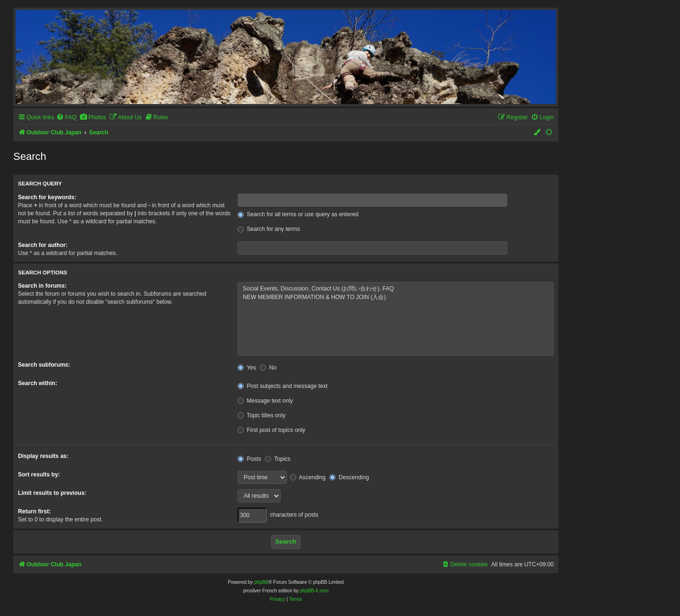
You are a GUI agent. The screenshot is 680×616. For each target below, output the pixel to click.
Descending (349, 477)
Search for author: (43, 245)
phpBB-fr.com (314, 591)
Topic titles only (261, 415)
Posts (249, 459)
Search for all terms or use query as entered (298, 214)
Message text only (265, 401)
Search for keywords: (47, 197)
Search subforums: (44, 365)
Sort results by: (39, 475)
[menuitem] (66, 118)
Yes (247, 368)
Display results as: (43, 456)
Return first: (34, 511)
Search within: (38, 383)
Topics (278, 459)
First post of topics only (271, 430)
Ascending (308, 477)
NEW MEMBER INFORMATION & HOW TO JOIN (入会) (396, 298)
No (268, 368)
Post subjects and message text (283, 386)
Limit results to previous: (52, 493)
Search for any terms (269, 229)
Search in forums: (42, 286)
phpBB (261, 582)
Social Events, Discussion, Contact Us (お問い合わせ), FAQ (396, 289)
